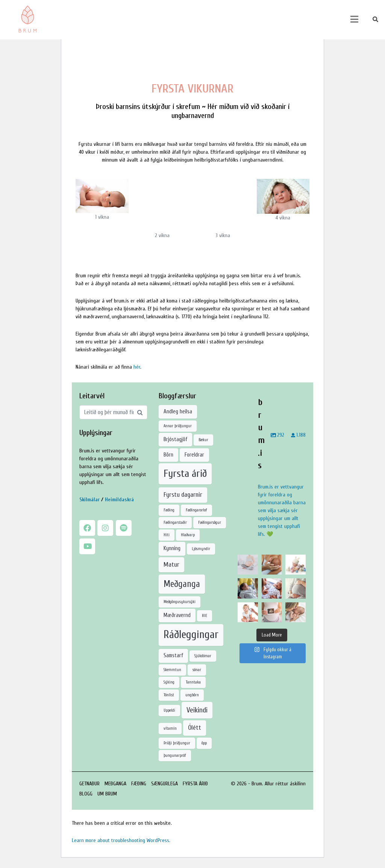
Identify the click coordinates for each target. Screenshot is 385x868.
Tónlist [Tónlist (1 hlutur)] (169, 695)
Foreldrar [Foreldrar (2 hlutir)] (194, 455)
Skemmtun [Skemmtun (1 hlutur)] (172, 670)
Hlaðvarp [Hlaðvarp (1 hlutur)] (188, 535)
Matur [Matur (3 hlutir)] (171, 565)
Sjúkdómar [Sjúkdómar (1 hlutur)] (203, 656)
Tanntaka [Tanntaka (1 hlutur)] (193, 682)
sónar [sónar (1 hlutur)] (197, 670)
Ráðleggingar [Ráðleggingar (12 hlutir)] (191, 635)
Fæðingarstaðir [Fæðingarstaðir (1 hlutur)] (175, 522)
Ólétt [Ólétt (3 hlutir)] (195, 728)
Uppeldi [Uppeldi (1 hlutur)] (169, 710)
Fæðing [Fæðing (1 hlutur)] (169, 510)
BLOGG (86, 794)
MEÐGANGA (115, 784)
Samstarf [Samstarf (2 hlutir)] (173, 656)
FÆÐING (139, 784)
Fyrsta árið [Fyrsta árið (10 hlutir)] (185, 473)
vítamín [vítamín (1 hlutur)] (170, 728)
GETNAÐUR (89, 784)
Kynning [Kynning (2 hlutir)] (172, 548)
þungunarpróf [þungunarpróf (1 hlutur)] (175, 755)
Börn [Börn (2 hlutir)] (168, 455)
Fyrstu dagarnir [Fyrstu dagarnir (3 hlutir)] (183, 495)
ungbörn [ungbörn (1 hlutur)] (192, 695)
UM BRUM (107, 794)
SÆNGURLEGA (164, 784)
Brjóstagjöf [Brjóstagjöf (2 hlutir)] (175, 439)
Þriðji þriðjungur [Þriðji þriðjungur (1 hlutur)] (177, 743)
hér (137, 367)
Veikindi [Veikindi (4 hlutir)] (197, 710)
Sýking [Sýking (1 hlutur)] (169, 682)
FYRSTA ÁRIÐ (195, 784)
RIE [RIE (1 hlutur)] (205, 616)
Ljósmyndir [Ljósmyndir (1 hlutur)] (201, 549)
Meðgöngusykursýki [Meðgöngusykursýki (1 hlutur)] (180, 602)
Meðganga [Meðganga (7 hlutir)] (182, 584)
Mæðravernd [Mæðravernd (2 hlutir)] (177, 615)
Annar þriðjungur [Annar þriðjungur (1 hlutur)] (178, 426)
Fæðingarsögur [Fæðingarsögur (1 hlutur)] (210, 522)
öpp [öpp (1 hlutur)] (204, 743)
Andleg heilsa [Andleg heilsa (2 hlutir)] (178, 412)
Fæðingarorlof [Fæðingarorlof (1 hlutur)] (196, 510)
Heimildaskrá (119, 500)
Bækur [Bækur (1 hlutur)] (203, 440)
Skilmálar (89, 500)
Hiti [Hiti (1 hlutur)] (167, 535)
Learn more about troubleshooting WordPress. (121, 840)
